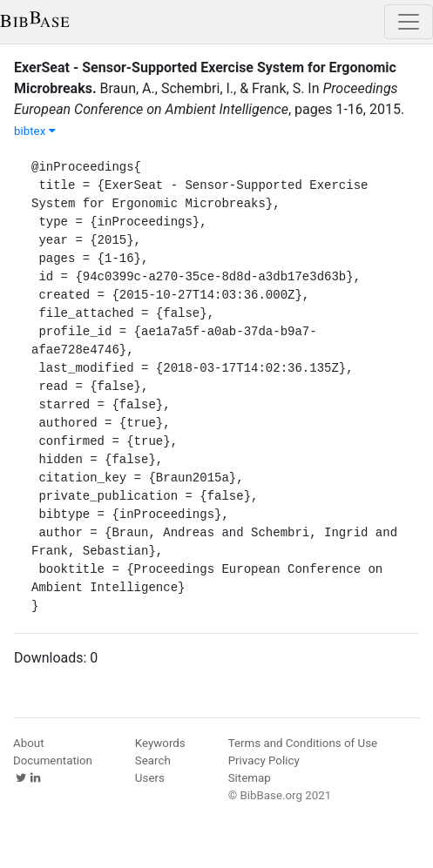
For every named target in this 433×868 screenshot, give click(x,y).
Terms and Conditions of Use (303, 743)
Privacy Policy (264, 760)
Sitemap (250, 778)
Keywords (160, 743)
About (29, 743)
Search (153, 760)
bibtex (35, 131)
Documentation (53, 760)
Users (150, 778)
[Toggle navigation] (409, 22)
